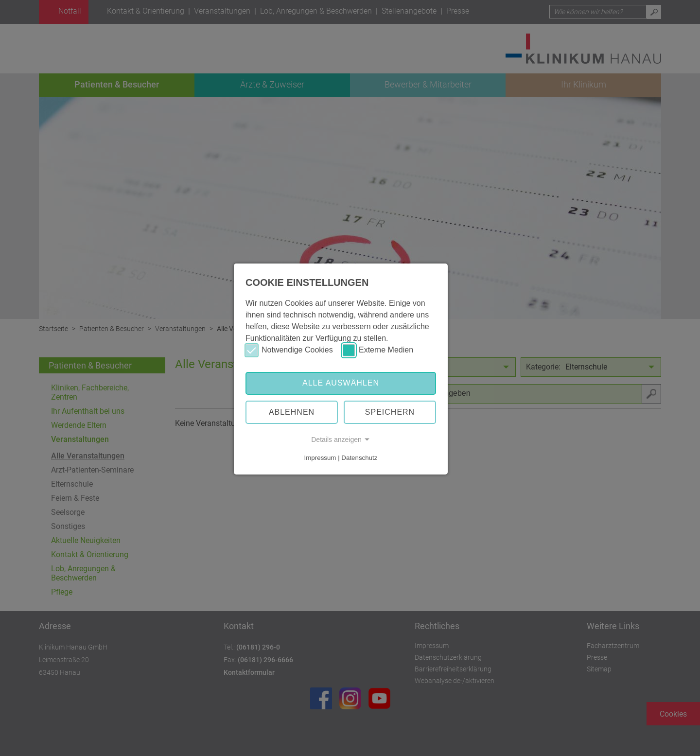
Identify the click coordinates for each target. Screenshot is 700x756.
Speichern (390, 412)
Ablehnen (292, 412)
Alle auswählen (341, 383)
